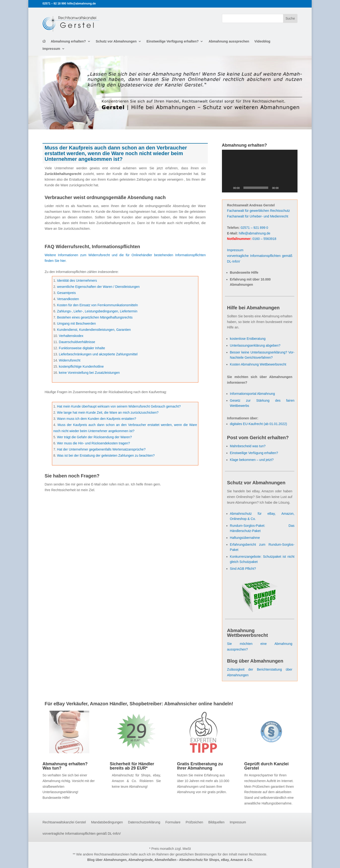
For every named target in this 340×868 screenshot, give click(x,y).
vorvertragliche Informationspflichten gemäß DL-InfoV (82, 834)
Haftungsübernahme (245, 538)
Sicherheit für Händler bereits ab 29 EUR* (132, 766)
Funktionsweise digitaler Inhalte (82, 348)
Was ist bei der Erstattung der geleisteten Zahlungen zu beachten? (106, 455)
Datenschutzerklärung (144, 822)
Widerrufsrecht (70, 360)
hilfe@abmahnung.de (254, 233)
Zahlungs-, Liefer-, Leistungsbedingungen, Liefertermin (97, 311)
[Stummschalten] (284, 188)
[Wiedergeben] (228, 188)
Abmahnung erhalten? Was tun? (65, 766)
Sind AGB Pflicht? (243, 569)
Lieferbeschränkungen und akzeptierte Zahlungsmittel (98, 354)
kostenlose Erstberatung (248, 339)
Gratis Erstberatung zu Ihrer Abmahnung (200, 766)
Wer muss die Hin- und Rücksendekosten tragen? (94, 443)
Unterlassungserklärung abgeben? (255, 345)
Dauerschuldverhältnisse (77, 342)
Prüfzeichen (194, 822)
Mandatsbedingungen (107, 822)
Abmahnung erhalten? (68, 41)
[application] (260, 171)
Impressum (51, 49)
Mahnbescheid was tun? (248, 446)
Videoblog (262, 41)
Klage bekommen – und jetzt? (252, 460)
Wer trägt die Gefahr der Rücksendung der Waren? (95, 437)
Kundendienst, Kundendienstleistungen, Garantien (94, 330)
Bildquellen (216, 822)
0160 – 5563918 (264, 239)
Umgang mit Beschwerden (76, 323)
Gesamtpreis (66, 293)
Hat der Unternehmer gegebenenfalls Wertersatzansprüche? (101, 449)
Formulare (173, 822)
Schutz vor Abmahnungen (116, 41)
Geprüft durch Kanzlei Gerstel (266, 766)
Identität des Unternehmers (77, 281)
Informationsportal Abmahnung (253, 394)
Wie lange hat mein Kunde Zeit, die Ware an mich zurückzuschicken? (108, 413)
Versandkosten (68, 299)
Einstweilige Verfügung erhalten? (173, 41)
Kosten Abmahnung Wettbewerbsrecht (258, 364)
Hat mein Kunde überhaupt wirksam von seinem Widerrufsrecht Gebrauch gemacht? (119, 406)
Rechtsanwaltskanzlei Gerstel (64, 822)
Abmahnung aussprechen (229, 41)
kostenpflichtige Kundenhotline (81, 366)
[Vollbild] (291, 188)
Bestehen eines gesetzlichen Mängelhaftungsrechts (95, 317)
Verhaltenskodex (71, 336)
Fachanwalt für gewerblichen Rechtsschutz (259, 211)
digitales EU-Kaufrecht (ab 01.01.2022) (259, 424)
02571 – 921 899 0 (254, 228)
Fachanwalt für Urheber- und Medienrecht (258, 216)
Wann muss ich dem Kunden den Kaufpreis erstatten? (97, 419)
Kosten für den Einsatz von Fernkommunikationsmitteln (98, 305)
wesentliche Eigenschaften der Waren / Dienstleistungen (98, 287)
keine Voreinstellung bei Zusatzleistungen (89, 373)
